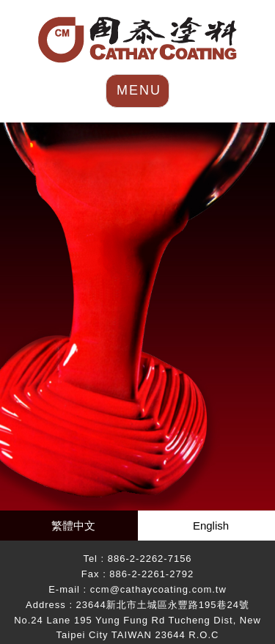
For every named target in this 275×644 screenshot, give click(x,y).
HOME (137, 40)
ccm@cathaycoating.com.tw (158, 589)
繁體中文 (73, 526)
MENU (139, 90)
